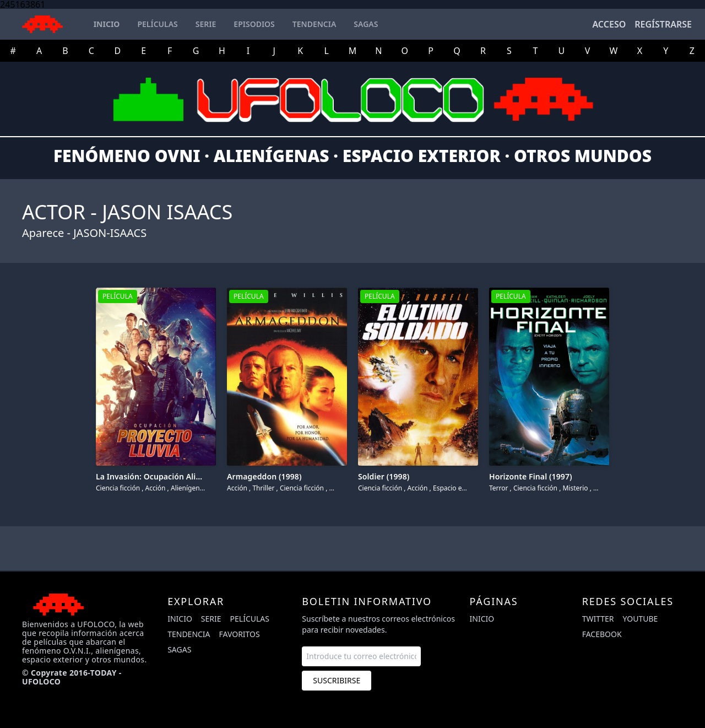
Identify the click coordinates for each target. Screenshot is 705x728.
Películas (250, 619)
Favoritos (240, 634)
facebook (602, 634)
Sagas (179, 649)
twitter (598, 619)
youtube (641, 619)
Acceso (609, 24)
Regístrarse (663, 24)
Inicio (180, 619)
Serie (211, 619)
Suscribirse (337, 680)
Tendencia (189, 634)
